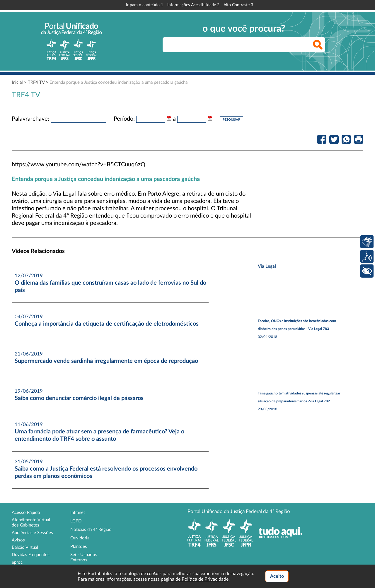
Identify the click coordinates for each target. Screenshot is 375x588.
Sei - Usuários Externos (84, 557)
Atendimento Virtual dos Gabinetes (31, 523)
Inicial (17, 82)
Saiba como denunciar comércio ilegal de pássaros (79, 398)
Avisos (18, 540)
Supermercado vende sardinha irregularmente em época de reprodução (106, 361)
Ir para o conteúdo (145, 5)
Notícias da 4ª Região (91, 530)
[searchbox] (244, 45)
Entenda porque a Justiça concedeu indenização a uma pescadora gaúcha (119, 82)
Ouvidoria (80, 538)
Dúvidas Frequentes (31, 555)
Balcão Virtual (25, 547)
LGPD (76, 521)
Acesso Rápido (26, 513)
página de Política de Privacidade (195, 579)
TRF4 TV (36, 82)
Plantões (79, 547)
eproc (17, 562)
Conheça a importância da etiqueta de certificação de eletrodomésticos (107, 324)
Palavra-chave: (30, 119)
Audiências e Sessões (32, 533)
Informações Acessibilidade (193, 5)
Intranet (78, 513)
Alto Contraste (238, 5)
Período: (124, 119)
